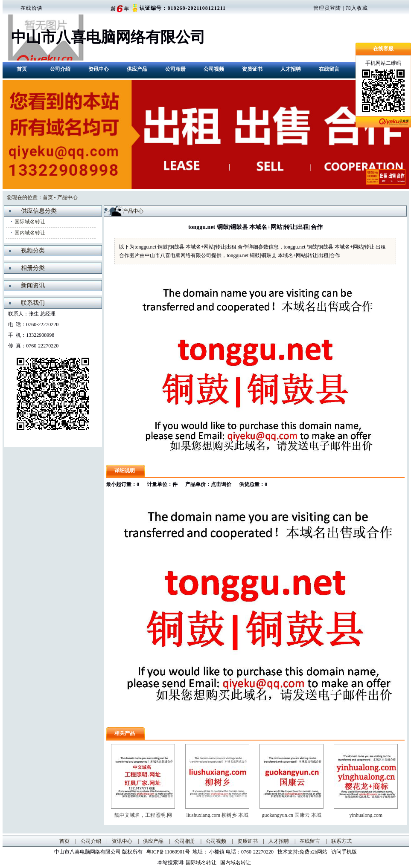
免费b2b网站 (313, 852)
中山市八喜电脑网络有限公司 (108, 37)
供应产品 (137, 69)
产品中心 (67, 197)
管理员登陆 (327, 8)
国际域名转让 (30, 222)
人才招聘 (291, 69)
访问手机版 (343, 852)
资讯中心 (99, 69)
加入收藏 (357, 8)
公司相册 (175, 69)
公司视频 (214, 69)
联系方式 (341, 841)
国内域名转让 (30, 233)
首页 (22, 69)
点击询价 (221, 484)
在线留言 (329, 69)
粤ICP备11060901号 (169, 852)
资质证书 (252, 69)
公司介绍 (60, 69)
